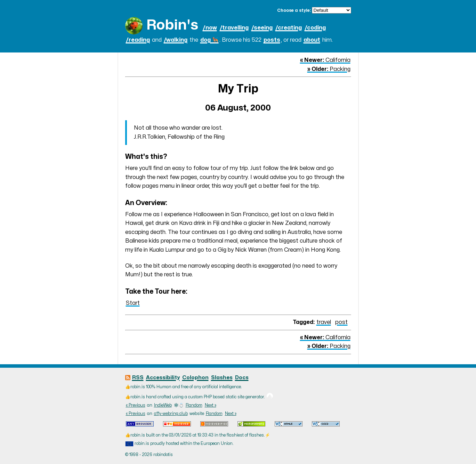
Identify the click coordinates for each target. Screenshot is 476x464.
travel (324, 322)
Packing (329, 69)
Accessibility (163, 378)
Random (194, 405)
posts (272, 40)
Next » (211, 405)
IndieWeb (163, 405)
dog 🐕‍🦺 (209, 40)
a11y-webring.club (171, 414)
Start (133, 303)
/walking (176, 40)
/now (210, 28)
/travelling (234, 28)
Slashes (222, 378)
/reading (138, 40)
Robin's (172, 25)
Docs (242, 378)
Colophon (195, 378)
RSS (138, 378)
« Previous (136, 405)
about (312, 40)
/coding (315, 28)
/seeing (262, 28)
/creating (289, 28)
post (341, 322)
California (325, 60)
